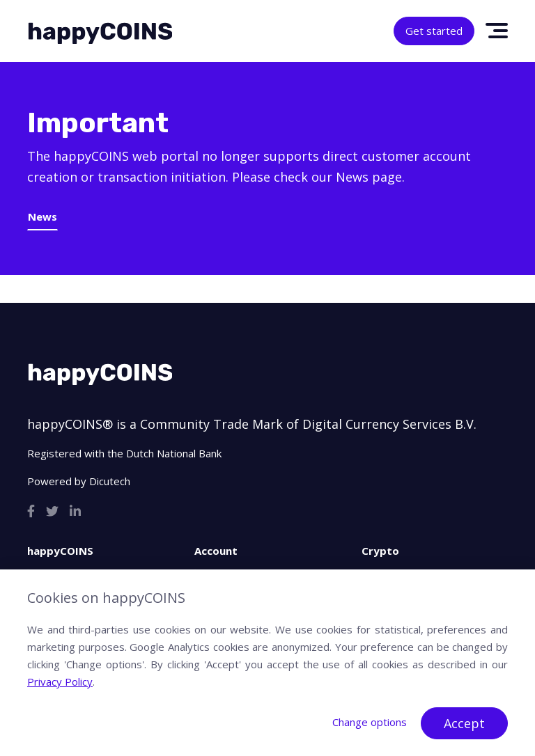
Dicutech (110, 481)
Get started (434, 31)
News (42, 216)
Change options (370, 722)
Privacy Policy (60, 682)
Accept (464, 723)
